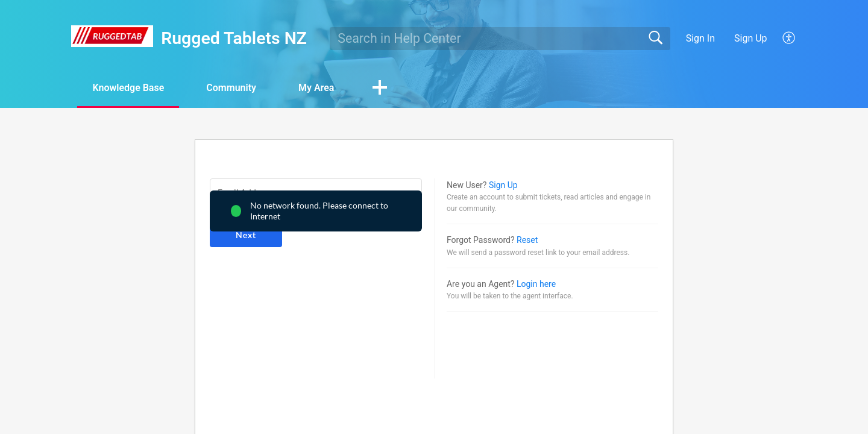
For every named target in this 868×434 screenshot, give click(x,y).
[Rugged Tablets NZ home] (112, 36)
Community (231, 88)
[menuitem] (782, 39)
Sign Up (751, 38)
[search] (500, 39)
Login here (536, 284)
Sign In (700, 38)
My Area (316, 88)
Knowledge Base (128, 88)
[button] (380, 89)
